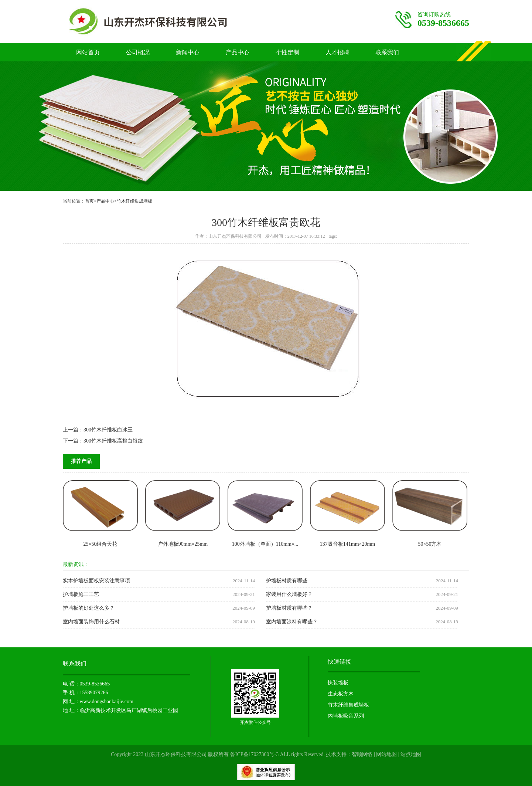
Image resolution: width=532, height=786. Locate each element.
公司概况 (138, 52)
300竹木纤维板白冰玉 (108, 430)
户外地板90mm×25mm (183, 544)
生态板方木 (341, 694)
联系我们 (387, 52)
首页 (89, 201)
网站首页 (88, 52)
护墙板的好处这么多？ (89, 608)
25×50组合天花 (100, 544)
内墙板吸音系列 (346, 716)
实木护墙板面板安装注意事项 (96, 581)
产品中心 (238, 52)
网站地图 (386, 754)
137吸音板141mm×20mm (347, 544)
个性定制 (287, 52)
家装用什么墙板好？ (289, 594)
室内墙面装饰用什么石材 (91, 622)
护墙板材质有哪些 (287, 581)
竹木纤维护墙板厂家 (163, 21)
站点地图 (411, 754)
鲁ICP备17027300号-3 (254, 754)
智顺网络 (362, 754)
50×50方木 (430, 544)
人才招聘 (337, 52)
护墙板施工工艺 (81, 594)
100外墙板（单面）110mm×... (265, 544)
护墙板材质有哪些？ (289, 608)
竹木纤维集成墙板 (134, 201)
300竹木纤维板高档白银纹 (113, 441)
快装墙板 (338, 683)
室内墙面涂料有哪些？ (292, 622)
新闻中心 (188, 52)
